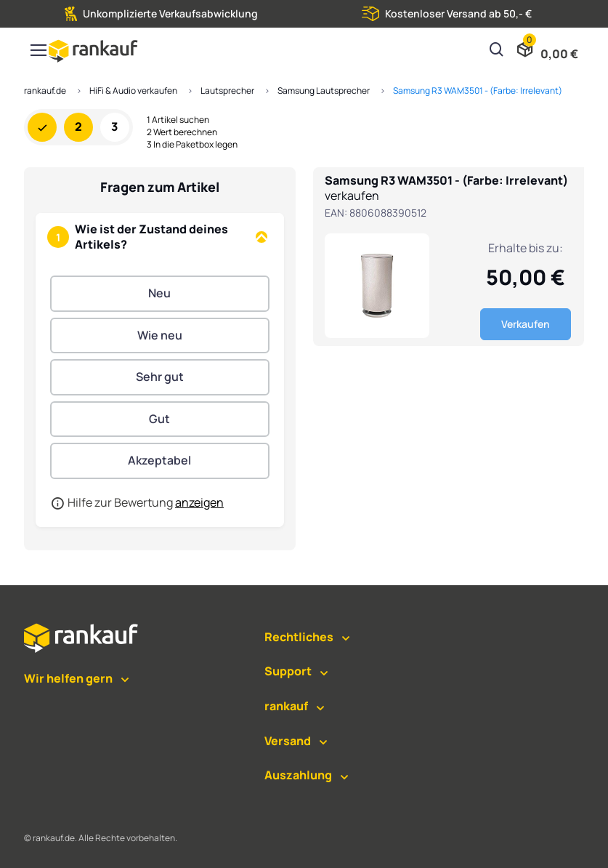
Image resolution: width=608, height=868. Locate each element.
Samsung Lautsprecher (324, 91)
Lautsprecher (227, 91)
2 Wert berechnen (182, 132)
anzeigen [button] (199, 502)
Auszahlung (298, 775)
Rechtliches (299, 637)
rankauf (286, 706)
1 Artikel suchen (178, 120)
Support (288, 671)
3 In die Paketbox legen (192, 145)
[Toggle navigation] (38, 50)
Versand (288, 741)
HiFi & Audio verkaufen (133, 91)
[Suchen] (497, 51)
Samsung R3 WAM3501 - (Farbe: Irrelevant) (478, 91)
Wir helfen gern (68, 678)
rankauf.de (45, 91)
